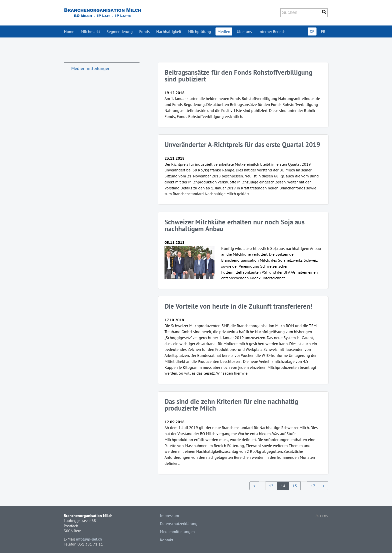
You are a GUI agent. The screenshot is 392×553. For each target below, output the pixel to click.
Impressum (169, 516)
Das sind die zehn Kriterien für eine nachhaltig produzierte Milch (231, 405)
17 (313, 486)
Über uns (244, 31)
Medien (224, 31)
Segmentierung (120, 31)
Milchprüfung (199, 31)
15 (295, 486)
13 (271, 486)
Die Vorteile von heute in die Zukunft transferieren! (238, 306)
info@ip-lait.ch (89, 539)
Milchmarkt (90, 31)
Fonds (144, 31)
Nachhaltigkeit (169, 31)
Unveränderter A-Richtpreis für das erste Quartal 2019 (242, 144)
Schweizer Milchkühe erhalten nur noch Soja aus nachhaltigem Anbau (234, 225)
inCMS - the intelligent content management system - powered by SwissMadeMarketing (322, 516)
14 (283, 486)
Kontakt (167, 540)
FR (323, 31)
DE (312, 31)
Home (69, 31)
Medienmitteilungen (91, 68)
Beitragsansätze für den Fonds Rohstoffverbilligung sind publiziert (238, 76)
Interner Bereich (272, 31)
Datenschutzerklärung (179, 524)
